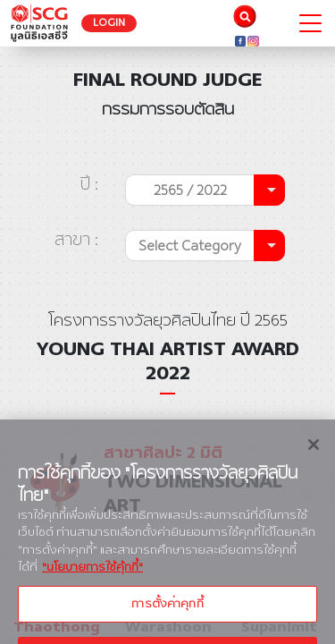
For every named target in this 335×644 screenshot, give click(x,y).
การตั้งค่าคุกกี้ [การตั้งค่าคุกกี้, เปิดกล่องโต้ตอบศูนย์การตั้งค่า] (167, 614)
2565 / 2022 (190, 190)
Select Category (190, 246)
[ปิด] (314, 454)
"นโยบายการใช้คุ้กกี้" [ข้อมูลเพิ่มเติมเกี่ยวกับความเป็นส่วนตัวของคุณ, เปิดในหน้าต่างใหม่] (92, 578)
